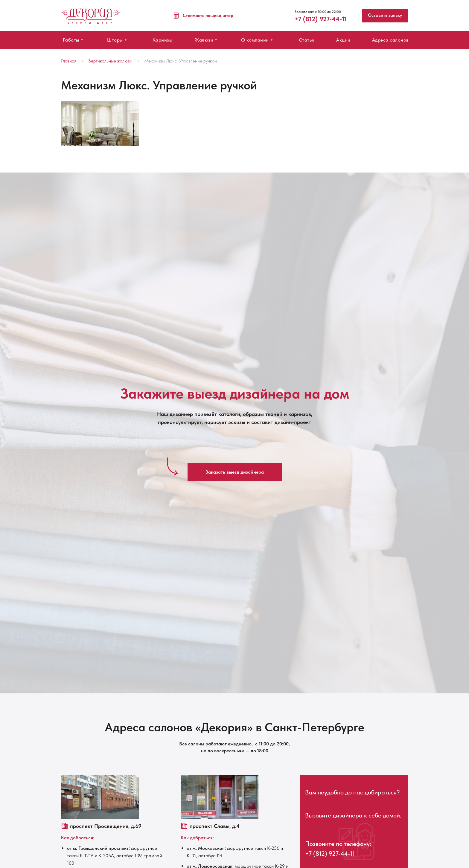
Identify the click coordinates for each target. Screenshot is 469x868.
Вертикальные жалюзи (110, 61)
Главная (69, 61)
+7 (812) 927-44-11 (330, 853)
